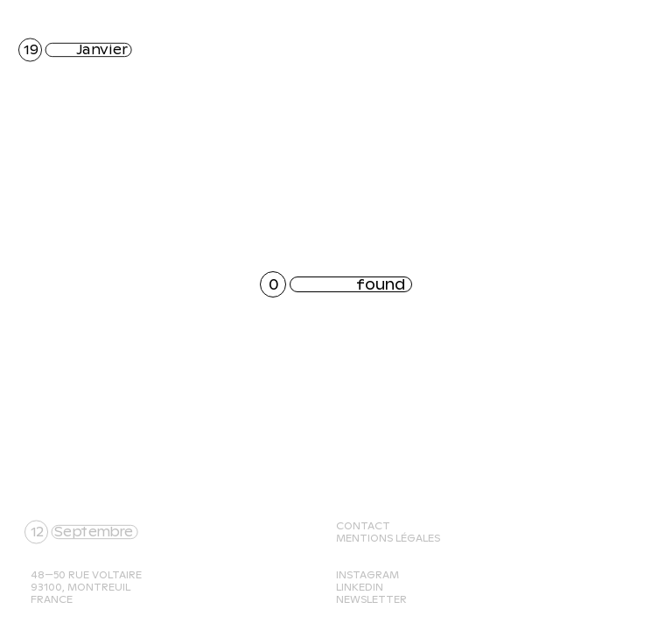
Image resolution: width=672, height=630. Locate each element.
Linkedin (360, 587)
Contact (363, 526)
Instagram (367, 575)
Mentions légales (388, 538)
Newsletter (371, 599)
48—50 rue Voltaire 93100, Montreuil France (86, 587)
